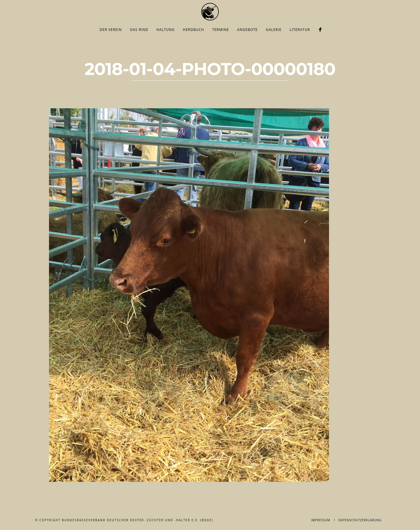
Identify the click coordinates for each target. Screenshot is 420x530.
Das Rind (139, 30)
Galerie (274, 30)
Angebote (247, 30)
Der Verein (111, 30)
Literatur (300, 30)
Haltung (166, 30)
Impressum (321, 520)
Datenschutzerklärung (360, 520)
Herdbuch (194, 30)
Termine (221, 30)
